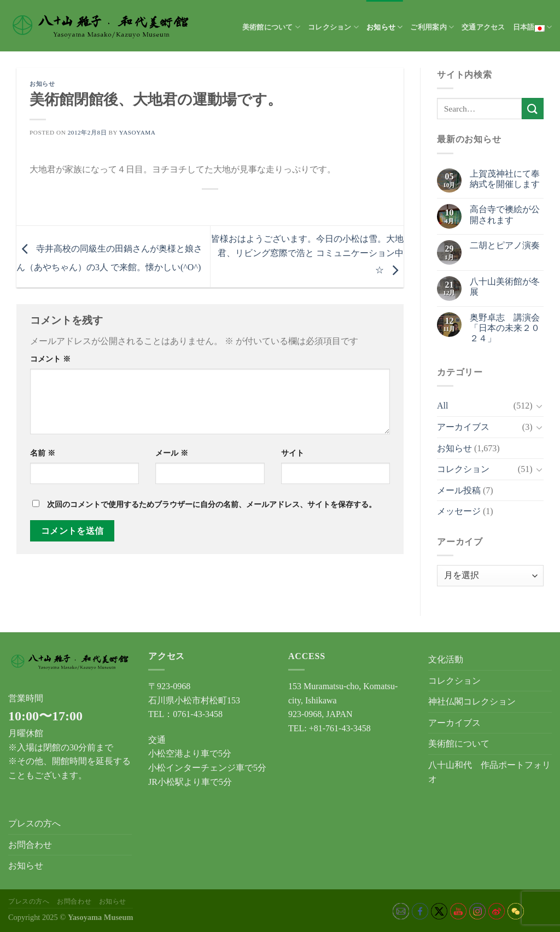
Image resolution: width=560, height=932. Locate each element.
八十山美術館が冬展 (505, 287)
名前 (43, 453)
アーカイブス (463, 427)
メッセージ (459, 511)
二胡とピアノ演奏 (505, 245)
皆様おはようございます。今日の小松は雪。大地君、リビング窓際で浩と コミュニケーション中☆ (307, 254)
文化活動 (446, 659)
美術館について (271, 27)
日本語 (532, 27)
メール (172, 453)
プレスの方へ (34, 823)
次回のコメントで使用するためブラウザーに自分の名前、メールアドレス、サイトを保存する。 (212, 504)
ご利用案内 (432, 27)
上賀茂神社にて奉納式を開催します (505, 179)
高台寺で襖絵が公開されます (505, 214)
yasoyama (138, 132)
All (442, 406)
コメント (50, 359)
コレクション (333, 27)
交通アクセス (483, 27)
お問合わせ (30, 845)
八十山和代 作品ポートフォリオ (489, 772)
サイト (293, 453)
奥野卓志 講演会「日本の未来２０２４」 (505, 328)
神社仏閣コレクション (472, 701)
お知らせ (384, 27)
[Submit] (533, 109)
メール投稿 (459, 490)
